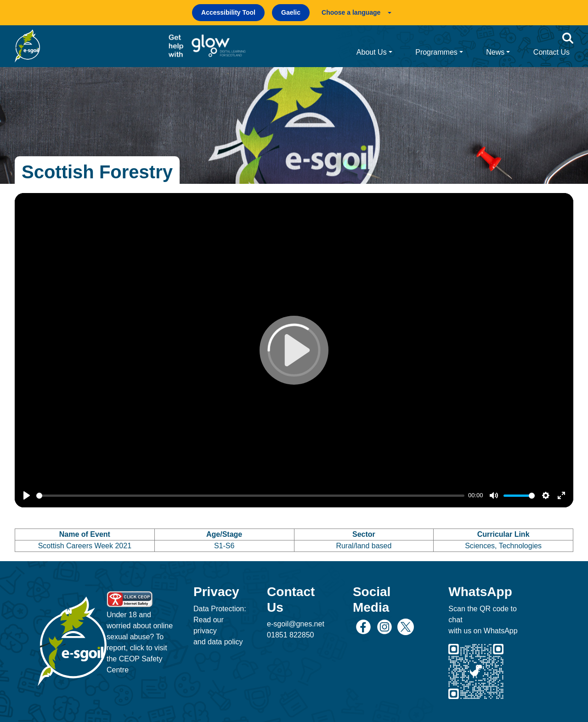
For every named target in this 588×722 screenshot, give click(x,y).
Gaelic (291, 12)
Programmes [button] (436, 52)
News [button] (495, 52)
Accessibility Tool (228, 12)
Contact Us (551, 52)
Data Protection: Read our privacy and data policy (220, 625)
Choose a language (351, 12)
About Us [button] (372, 52)
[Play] (27, 495)
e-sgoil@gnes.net (296, 624)
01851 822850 (290, 635)
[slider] (250, 496)
